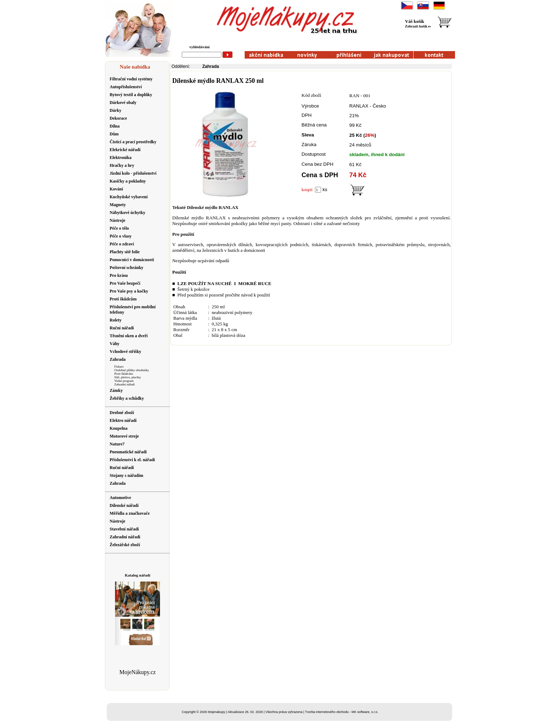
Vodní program (124, 381)
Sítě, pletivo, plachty (128, 377)
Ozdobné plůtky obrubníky (132, 370)
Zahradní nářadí (124, 384)
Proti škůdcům (124, 374)
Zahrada (211, 66)
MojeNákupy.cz (137, 672)
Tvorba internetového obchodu (327, 712)
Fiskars (119, 367)
